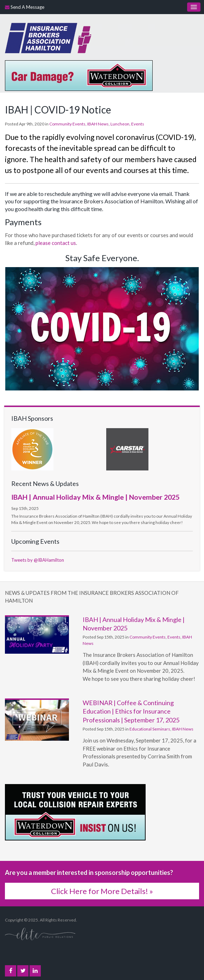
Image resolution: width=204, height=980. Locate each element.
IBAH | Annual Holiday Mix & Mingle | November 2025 (95, 497)
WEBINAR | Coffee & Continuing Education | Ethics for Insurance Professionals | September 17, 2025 (131, 711)
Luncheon (120, 124)
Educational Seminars (150, 729)
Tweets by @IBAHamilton (38, 560)
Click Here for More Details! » (102, 891)
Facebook (11, 971)
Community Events (67, 124)
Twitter (23, 971)
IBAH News (98, 124)
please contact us (56, 243)
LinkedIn (35, 971)
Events (138, 124)
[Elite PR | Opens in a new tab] (40, 934)
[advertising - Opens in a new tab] (79, 75)
